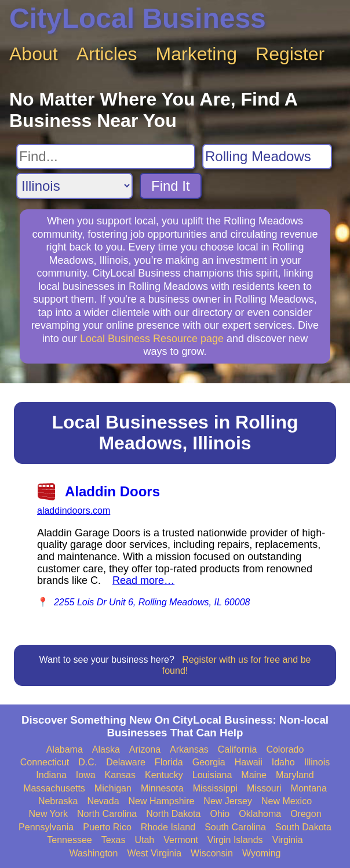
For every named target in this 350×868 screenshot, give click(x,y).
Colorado (285, 749)
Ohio (220, 814)
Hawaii (249, 762)
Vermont (181, 840)
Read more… (143, 580)
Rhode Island (168, 827)
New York (48, 814)
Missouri (264, 788)
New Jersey (228, 801)
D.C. (87, 762)
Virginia (288, 840)
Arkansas (189, 749)
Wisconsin (212, 853)
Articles (107, 54)
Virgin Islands (235, 840)
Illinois (317, 762)
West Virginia (154, 853)
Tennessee (69, 840)
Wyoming (262, 853)
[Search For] (106, 157)
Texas (114, 840)
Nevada (103, 801)
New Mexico (287, 801)
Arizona (145, 749)
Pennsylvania (46, 827)
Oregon (306, 814)
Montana (309, 788)
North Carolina (107, 814)
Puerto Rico (107, 827)
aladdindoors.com (74, 511)
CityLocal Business (138, 18)
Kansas (120, 775)
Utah (144, 840)
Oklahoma (260, 814)
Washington (93, 853)
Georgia (209, 762)
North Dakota (173, 814)
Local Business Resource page (152, 339)
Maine (254, 775)
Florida (169, 762)
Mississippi (215, 788)
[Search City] (267, 157)
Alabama (65, 749)
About (34, 54)
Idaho (283, 762)
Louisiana (212, 775)
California (238, 749)
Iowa (86, 775)
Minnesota (162, 788)
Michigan (113, 788)
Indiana (51, 775)
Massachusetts (54, 788)
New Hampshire (162, 801)
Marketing (197, 54)
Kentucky (164, 775)
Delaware (126, 762)
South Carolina (235, 827)
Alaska (106, 749)
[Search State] (74, 186)
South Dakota (303, 827)
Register (290, 54)
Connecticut (45, 762)
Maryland (295, 775)
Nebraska (58, 801)
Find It (171, 186)
